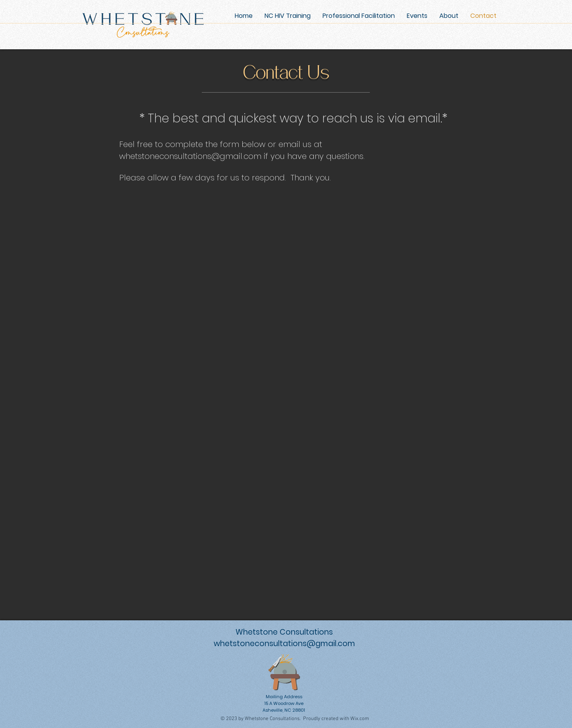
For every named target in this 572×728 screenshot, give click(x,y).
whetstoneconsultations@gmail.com (190, 156)
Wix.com (360, 719)
